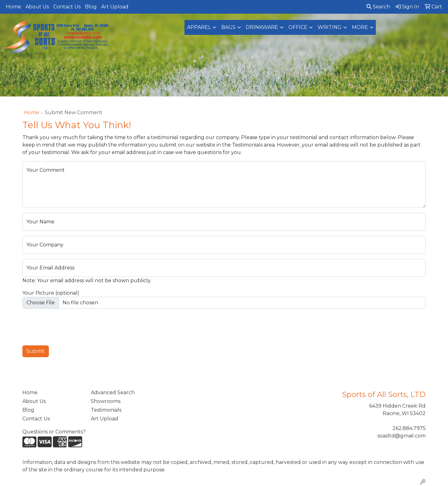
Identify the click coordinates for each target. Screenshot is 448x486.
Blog (91, 7)
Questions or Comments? (54, 432)
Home (14, 7)
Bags (228, 27)
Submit (36, 351)
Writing (330, 27)
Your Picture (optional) (51, 293)
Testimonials (106, 410)
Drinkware (262, 27)
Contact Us (67, 7)
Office (298, 27)
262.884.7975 (409, 428)
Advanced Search (113, 393)
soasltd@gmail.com (401, 436)
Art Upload (115, 7)
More (360, 27)
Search (378, 7)
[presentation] (70, 326)
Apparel (199, 27)
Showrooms (106, 401)
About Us (37, 7)
